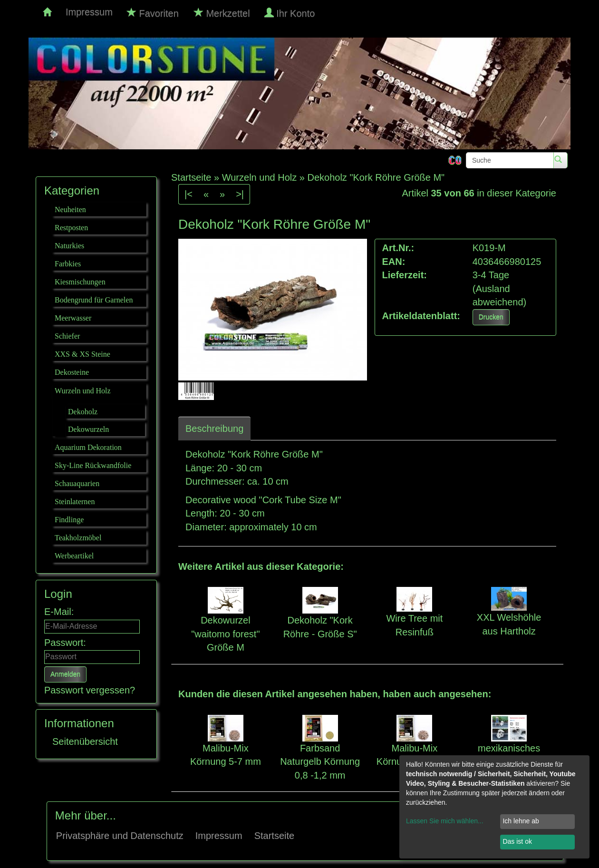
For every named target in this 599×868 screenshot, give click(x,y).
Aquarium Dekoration (88, 447)
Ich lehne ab (521, 821)
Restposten (71, 228)
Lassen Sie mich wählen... (445, 821)
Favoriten (153, 13)
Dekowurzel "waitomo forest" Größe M (225, 634)
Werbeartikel (74, 556)
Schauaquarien (77, 483)
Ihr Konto (291, 13)
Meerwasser (73, 318)
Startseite (274, 836)
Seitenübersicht (85, 741)
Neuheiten (70, 210)
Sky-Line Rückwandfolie (93, 465)
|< (188, 194)
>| (240, 194)
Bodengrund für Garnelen (94, 300)
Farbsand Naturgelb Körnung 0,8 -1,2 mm (320, 762)
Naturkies (69, 246)
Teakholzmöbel (78, 538)
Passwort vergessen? (90, 690)
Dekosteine (72, 372)
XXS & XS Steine (82, 354)
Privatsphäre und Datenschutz (120, 836)
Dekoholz (83, 412)
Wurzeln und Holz (83, 391)
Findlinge (69, 520)
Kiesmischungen (80, 282)
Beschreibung (214, 429)
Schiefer (67, 336)
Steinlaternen (75, 502)
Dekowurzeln (88, 429)
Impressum (89, 12)
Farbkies (68, 264)
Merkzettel (222, 13)
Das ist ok (517, 841)
